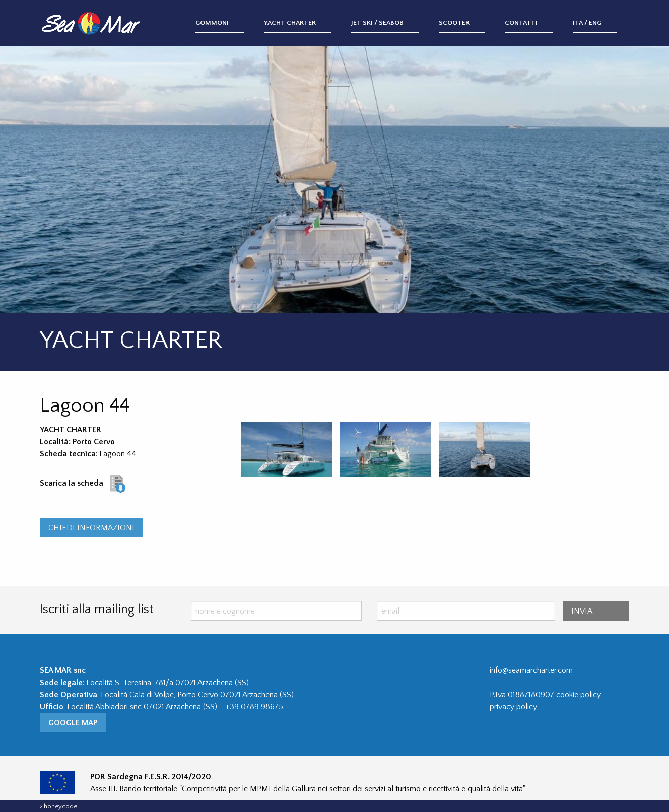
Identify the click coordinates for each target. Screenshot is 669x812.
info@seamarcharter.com (531, 670)
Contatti (521, 23)
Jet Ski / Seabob (377, 23)
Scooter (454, 23)
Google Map (73, 723)
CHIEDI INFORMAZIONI (91, 528)
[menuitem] (230, 23)
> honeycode (58, 806)
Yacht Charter (290, 23)
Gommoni (212, 23)
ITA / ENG (587, 23)
